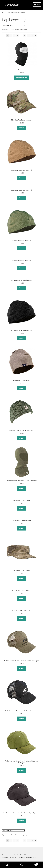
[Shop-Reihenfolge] (14, 25)
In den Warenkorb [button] (21, 78)
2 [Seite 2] (11, 35)
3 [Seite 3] (14, 35)
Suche (21, 865)
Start (6, 12)
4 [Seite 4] (17, 35)
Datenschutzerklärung (9, 857)
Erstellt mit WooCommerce (27, 857)
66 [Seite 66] (25, 35)
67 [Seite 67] (28, 35)
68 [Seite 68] (32, 35)
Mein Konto (7, 865)
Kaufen (22, 128)
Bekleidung (12, 12)
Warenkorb (33, 863)
